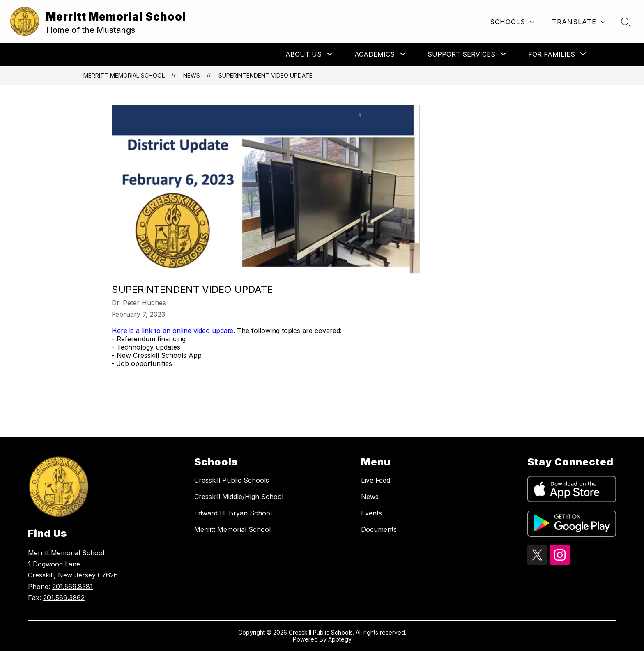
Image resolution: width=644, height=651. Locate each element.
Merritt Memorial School (124, 75)
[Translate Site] (579, 22)
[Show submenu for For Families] (552, 54)
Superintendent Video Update (266, 75)
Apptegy (340, 639)
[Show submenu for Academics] (375, 54)
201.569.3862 (64, 598)
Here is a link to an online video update (172, 331)
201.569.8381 (72, 587)
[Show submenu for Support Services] (461, 54)
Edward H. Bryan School (233, 513)
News (192, 75)
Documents (379, 529)
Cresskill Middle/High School (239, 497)
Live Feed (376, 480)
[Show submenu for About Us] (304, 54)
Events (371, 513)
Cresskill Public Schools (232, 480)
